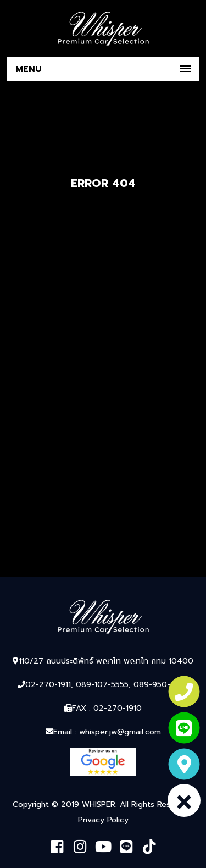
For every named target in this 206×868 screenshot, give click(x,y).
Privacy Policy (103, 820)
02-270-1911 (48, 685)
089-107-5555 (102, 685)
